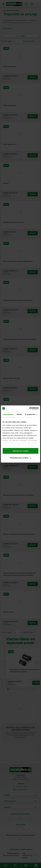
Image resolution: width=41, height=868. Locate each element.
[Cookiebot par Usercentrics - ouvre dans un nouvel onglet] (29, 408)
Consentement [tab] (8, 414)
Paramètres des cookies (21, 458)
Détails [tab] (19, 414)
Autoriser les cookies (20, 451)
